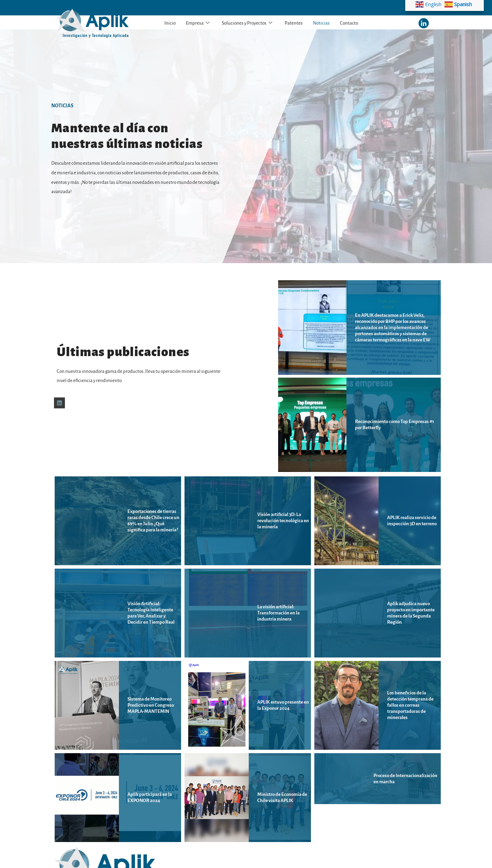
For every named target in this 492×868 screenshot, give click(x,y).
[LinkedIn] (424, 23)
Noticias (321, 23)
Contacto (349, 23)
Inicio (170, 23)
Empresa (198, 23)
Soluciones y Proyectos (247, 23)
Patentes (294, 23)
